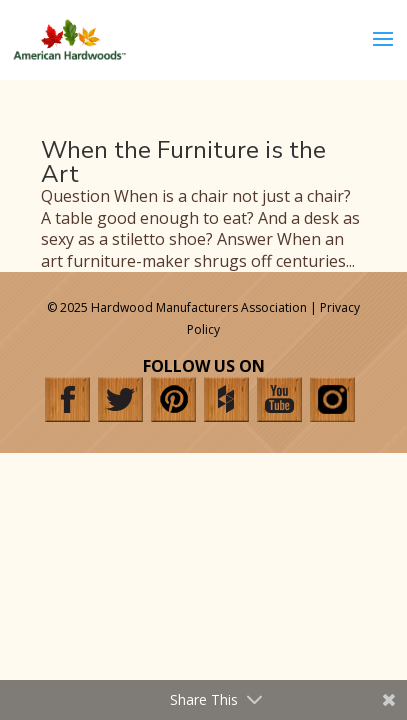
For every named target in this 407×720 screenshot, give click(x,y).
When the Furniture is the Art (183, 162)
